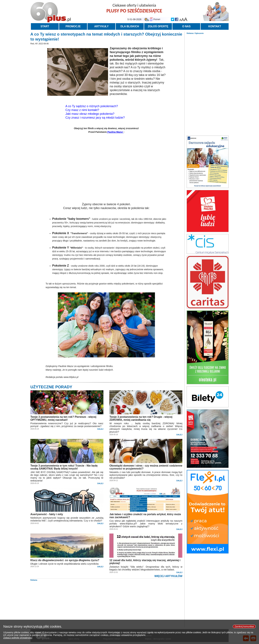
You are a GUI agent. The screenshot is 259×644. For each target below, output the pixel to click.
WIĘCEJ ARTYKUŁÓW (168, 576)
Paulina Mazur (115, 132)
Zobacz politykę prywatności (18, 638)
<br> (106, 168)
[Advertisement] (208, 84)
